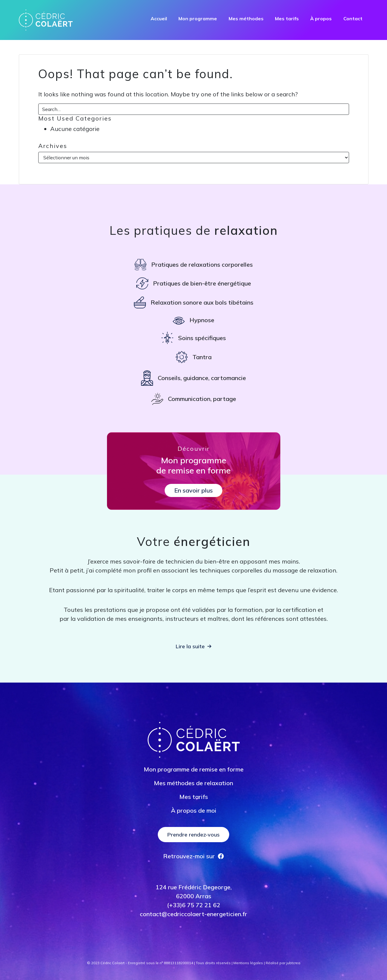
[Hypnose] (194, 320)
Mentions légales (248, 963)
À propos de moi (194, 810)
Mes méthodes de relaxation (194, 783)
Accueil (159, 18)
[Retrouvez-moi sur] (194, 856)
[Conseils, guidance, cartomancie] (194, 378)
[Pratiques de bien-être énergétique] (194, 283)
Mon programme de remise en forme (194, 769)
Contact (353, 18)
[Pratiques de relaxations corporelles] (194, 265)
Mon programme (198, 18)
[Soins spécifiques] (194, 338)
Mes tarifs (287, 18)
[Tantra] (194, 357)
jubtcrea (293, 963)
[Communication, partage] (194, 399)
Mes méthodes (246, 18)
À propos (321, 18)
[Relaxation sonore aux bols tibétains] (194, 303)
